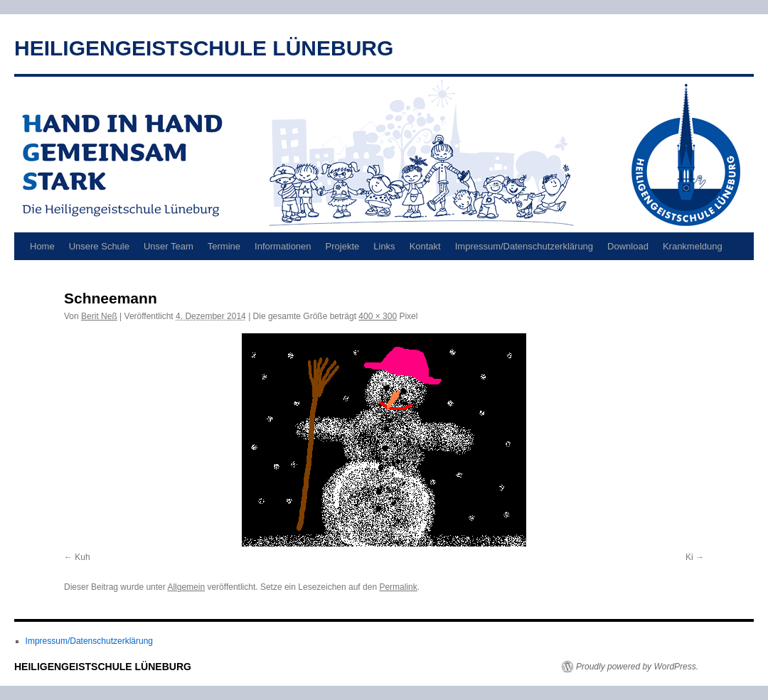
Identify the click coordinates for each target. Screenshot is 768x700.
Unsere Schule (99, 246)
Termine (224, 246)
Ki (689, 557)
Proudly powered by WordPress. (637, 667)
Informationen (283, 246)
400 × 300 (378, 316)
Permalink (398, 587)
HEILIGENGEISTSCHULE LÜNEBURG (204, 48)
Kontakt (425, 246)
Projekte (343, 246)
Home (42, 246)
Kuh (82, 557)
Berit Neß (99, 316)
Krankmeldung (693, 246)
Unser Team (169, 246)
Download (628, 246)
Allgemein (186, 587)
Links (384, 246)
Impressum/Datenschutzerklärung (524, 246)
